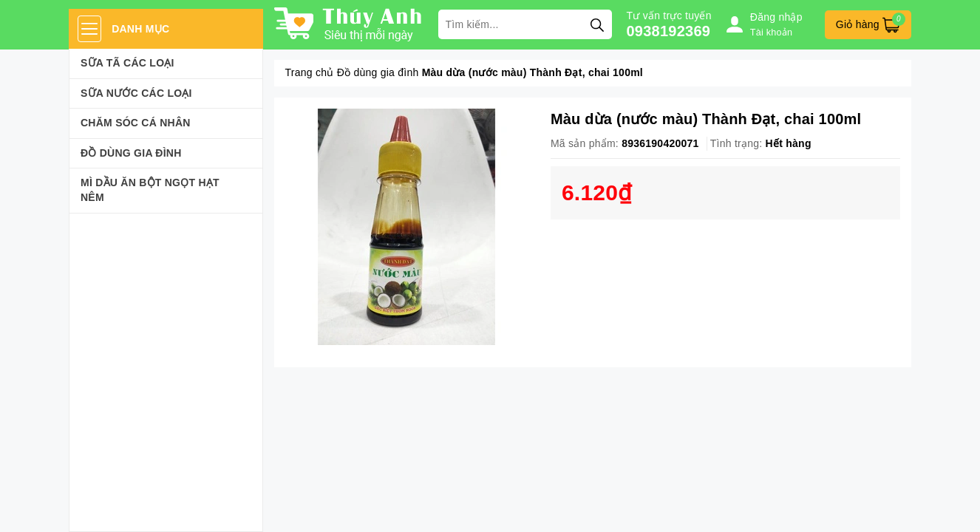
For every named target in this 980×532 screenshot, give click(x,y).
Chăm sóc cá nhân (136, 123)
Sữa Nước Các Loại (136, 93)
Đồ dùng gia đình (131, 153)
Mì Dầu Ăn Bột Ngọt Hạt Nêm (150, 190)
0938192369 (669, 31)
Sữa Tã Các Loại (127, 63)
